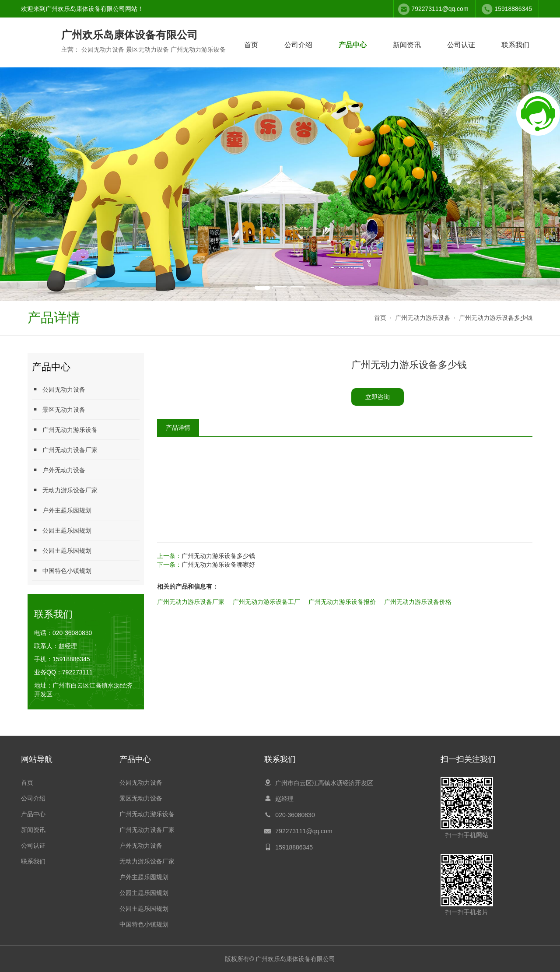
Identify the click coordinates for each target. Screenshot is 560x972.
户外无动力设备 (59, 470)
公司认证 (461, 45)
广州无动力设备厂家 (65, 450)
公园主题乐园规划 (62, 530)
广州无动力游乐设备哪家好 (218, 565)
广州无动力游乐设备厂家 (191, 602)
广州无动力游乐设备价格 (418, 602)
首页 (251, 45)
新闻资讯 (407, 45)
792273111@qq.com (440, 9)
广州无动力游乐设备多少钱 (496, 318)
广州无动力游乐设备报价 (342, 602)
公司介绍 (298, 45)
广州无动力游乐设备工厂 (266, 602)
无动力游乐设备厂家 (65, 490)
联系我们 (515, 45)
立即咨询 (378, 397)
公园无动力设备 (59, 389)
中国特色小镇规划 (62, 570)
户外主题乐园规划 (62, 510)
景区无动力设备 (59, 409)
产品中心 (353, 45)
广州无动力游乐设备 (423, 318)
